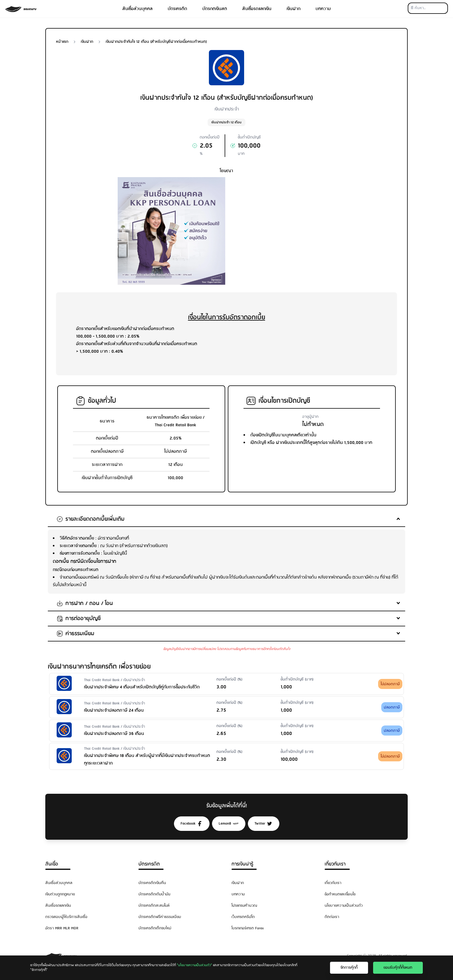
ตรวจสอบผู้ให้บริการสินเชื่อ (66, 917)
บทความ (323, 9)
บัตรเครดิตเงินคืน (152, 883)
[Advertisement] (282, 221)
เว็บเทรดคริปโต (243, 917)
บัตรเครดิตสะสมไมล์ (154, 906)
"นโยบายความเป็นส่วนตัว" (194, 965)
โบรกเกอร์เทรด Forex (248, 928)
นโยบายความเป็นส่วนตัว (344, 906)
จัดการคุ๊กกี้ (349, 968)
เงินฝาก (294, 9)
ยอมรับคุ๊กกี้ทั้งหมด (398, 968)
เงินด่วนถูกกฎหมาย (60, 894)
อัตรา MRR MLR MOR (62, 928)
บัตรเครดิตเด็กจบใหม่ (155, 928)
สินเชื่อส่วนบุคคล (137, 9)
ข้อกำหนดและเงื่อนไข (340, 894)
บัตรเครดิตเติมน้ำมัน (154, 894)
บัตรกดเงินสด (215, 9)
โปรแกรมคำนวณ (244, 906)
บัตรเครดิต (177, 9)
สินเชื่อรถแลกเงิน (257, 9)
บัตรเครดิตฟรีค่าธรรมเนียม (160, 917)
